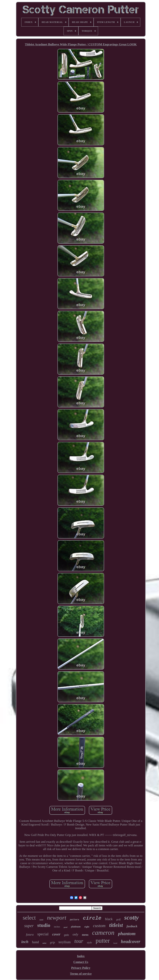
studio (44, 925)
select (29, 918)
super (29, 926)
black (109, 919)
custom (99, 926)
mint (44, 943)
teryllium (65, 942)
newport (57, 918)
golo (66, 935)
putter (103, 941)
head (115, 943)
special (43, 934)
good (66, 927)
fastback (132, 926)
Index (81, 956)
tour (79, 941)
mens (85, 935)
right (87, 927)
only (75, 934)
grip (52, 942)
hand (35, 942)
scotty (132, 917)
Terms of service (81, 974)
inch (25, 942)
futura (30, 935)
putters (75, 920)
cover (56, 934)
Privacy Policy (81, 968)
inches (57, 927)
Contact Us (81, 962)
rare (41, 920)
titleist (116, 925)
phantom (127, 934)
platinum (76, 927)
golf (118, 919)
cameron (103, 933)
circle (92, 918)
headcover (131, 941)
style (89, 942)
